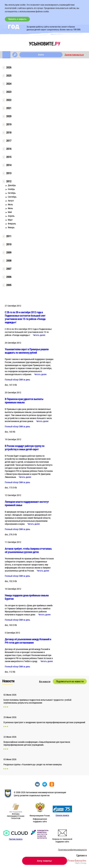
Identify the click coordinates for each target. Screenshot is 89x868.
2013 (9, 173)
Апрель (11, 216)
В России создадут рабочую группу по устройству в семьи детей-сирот (25, 448)
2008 (9, 261)
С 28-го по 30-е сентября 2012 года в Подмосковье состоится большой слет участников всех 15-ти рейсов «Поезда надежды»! (25, 317)
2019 (9, 124)
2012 (9, 181)
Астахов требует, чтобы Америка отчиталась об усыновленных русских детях (28, 550)
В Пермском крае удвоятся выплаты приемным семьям (24, 401)
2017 (9, 141)
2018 (9, 132)
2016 (9, 149)
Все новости (45, 682)
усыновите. (45, 44)
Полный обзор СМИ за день (17, 380)
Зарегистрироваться (74, 55)
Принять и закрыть (17, 19)
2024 (9, 84)
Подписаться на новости (70, 681)
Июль (10, 204)
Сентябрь (12, 197)
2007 (9, 269)
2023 (9, 92)
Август (11, 201)
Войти (41, 55)
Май (10, 212)
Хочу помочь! (45, 861)
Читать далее (39, 335)
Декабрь (12, 185)
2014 (9, 165)
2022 (9, 100)
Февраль (12, 224)
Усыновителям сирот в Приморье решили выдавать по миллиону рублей (27, 351)
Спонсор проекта (62, 815)
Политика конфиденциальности (72, 850)
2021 (9, 108)
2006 (9, 277)
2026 (9, 67)
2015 (9, 157)
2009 (9, 252)
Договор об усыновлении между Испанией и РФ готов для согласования (28, 641)
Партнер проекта (16, 839)
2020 (9, 116)
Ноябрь (11, 189)
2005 (9, 285)
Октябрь (12, 193)
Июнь (10, 208)
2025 (9, 76)
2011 (9, 236)
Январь (11, 227)
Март (10, 220)
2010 (9, 244)
